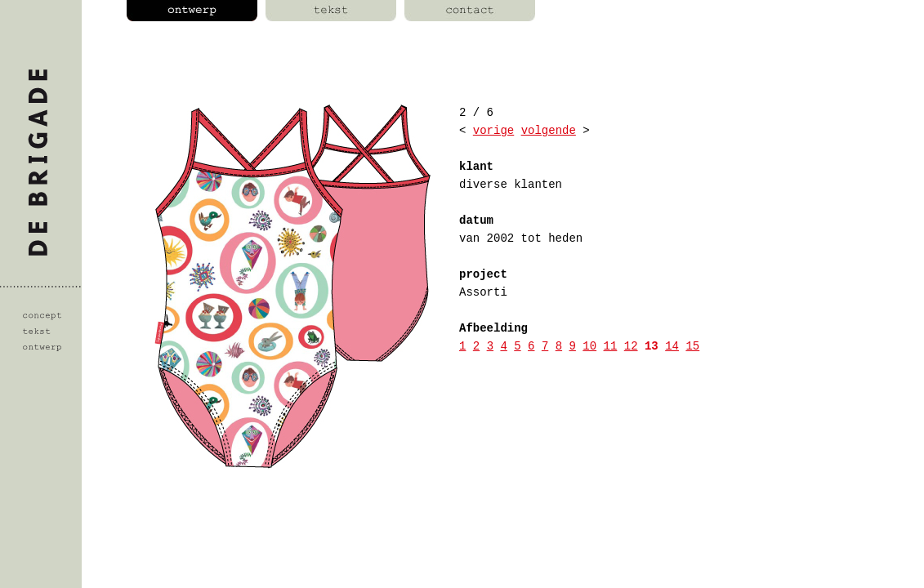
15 (692, 346)
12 (631, 346)
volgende (549, 131)
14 (672, 346)
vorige (493, 131)
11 (611, 346)
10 (589, 346)
